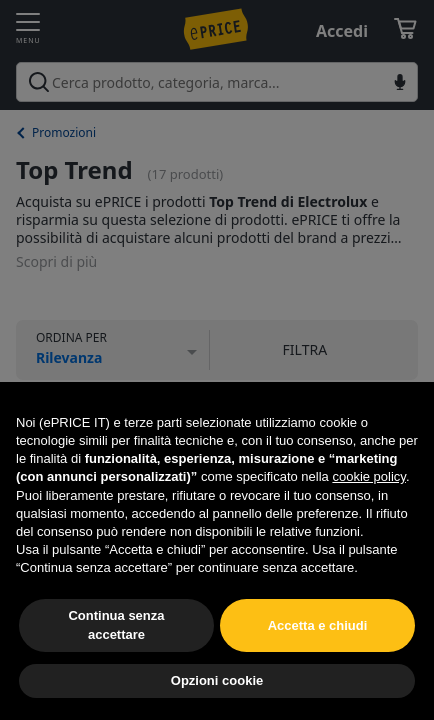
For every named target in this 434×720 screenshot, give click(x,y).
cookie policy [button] (368, 476)
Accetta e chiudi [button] (318, 625)
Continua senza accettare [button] (116, 624)
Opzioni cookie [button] (217, 680)
